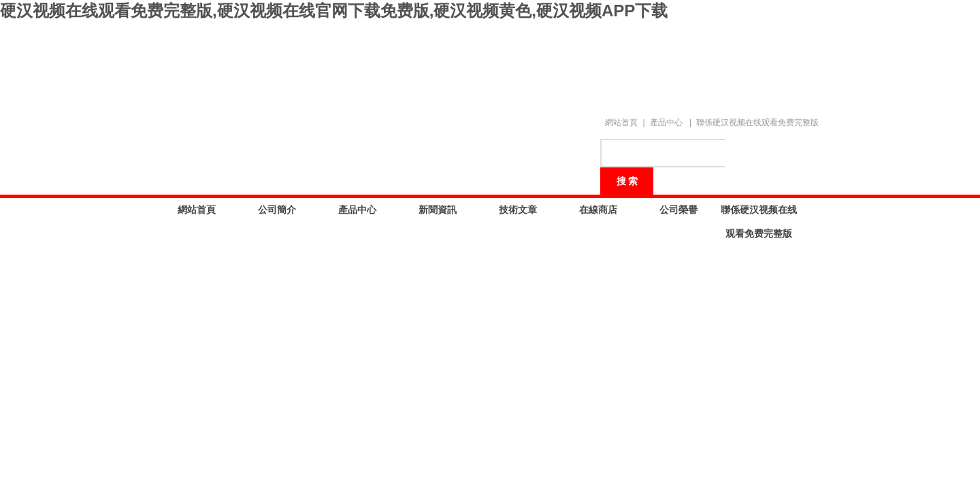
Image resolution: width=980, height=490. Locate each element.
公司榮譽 (679, 210)
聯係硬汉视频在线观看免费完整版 (757, 122)
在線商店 (598, 210)
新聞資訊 (438, 210)
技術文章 (518, 210)
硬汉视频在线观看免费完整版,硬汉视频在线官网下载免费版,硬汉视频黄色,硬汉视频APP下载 (334, 11)
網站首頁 (621, 122)
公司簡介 (277, 210)
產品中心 (666, 122)
